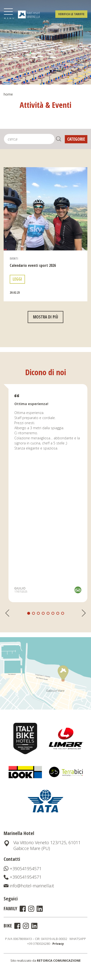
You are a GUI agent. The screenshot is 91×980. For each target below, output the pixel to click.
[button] (33, 625)
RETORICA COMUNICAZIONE (59, 960)
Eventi (14, 270)
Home (8, 94)
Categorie (76, 139)
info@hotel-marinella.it (29, 886)
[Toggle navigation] (8, 14)
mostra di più (45, 328)
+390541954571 (23, 869)
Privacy (58, 944)
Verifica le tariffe (71, 14)
